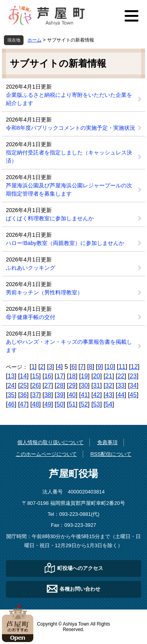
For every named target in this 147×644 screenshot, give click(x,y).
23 (133, 376)
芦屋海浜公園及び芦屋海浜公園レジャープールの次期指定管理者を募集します (69, 190)
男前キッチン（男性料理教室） (44, 292)
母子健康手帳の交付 (31, 317)
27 (48, 385)
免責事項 (107, 442)
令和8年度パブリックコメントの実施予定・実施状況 (71, 128)
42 (96, 395)
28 (60, 385)
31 (96, 385)
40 (72, 395)
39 (60, 395)
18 (72, 376)
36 (24, 395)
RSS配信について (111, 454)
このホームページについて (46, 454)
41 (84, 395)
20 (96, 376)
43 (109, 395)
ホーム (34, 40)
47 (24, 404)
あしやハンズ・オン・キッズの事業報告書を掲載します (69, 346)
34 (133, 385)
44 (121, 395)
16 (48, 376)
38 (48, 395)
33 (121, 385)
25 (24, 385)
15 (36, 376)
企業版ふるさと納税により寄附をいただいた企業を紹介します (69, 99)
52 (84, 404)
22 (121, 376)
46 (11, 404)
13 (11, 376)
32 (109, 385)
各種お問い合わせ (80, 589)
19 (84, 376)
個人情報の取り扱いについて (50, 442)
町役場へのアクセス (80, 568)
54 (109, 404)
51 (72, 404)
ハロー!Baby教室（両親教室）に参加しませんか (65, 243)
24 (11, 385)
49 (48, 404)
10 (110, 367)
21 (109, 376)
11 (122, 367)
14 (24, 376)
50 (60, 404)
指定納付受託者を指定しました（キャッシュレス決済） (69, 157)
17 (60, 376)
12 (134, 367)
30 (84, 385)
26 (36, 385)
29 (72, 385)
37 (36, 395)
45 (133, 395)
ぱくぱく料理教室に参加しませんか (50, 218)
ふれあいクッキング (31, 268)
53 (96, 404)
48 (36, 404)
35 (11, 395)
